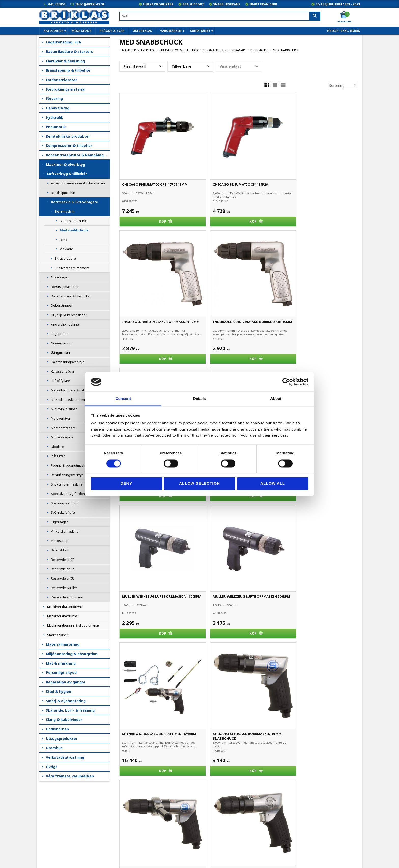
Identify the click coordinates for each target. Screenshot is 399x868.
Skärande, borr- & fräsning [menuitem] (70, 710)
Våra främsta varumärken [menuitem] (70, 776)
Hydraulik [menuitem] (54, 117)
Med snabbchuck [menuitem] (74, 230)
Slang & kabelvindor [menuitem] (64, 720)
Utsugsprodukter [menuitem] (62, 738)
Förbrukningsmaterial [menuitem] (66, 89)
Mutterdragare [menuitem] (62, 437)
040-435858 (57, 4)
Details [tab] (199, 399)
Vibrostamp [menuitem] (60, 541)
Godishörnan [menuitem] (57, 729)
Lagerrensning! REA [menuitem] (63, 42)
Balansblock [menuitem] (60, 550)
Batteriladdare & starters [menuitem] (69, 52)
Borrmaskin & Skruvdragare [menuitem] (74, 202)
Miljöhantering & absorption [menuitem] (72, 654)
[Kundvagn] (344, 15)
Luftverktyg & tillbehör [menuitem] (67, 174)
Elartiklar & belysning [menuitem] (65, 61)
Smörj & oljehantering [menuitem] (66, 701)
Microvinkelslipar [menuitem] (64, 409)
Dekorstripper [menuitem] (62, 305)
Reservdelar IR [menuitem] (62, 578)
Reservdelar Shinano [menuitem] (67, 597)
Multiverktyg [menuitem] (60, 418)
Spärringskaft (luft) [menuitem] (65, 503)
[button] (142, 66)
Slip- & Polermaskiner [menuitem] (67, 484)
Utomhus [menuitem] (54, 748)
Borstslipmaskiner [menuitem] (65, 287)
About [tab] (276, 399)
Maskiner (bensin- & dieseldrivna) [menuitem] (73, 625)
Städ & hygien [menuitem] (59, 691)
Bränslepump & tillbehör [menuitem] (68, 70)
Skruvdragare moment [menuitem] (72, 268)
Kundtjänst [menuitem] (200, 31)
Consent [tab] (123, 399)
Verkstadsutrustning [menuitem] (65, 757)
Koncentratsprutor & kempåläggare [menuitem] (78, 155)
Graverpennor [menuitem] (62, 343)
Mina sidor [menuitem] (81, 31)
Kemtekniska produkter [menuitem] (68, 136)
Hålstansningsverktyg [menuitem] (68, 362)
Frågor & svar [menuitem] (112, 31)
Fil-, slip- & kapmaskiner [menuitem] (69, 315)
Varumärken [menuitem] (171, 31)
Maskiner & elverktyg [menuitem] (66, 164)
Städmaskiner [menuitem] (58, 635)
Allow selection (199, 484)
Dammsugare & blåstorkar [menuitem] (71, 296)
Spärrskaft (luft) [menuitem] (63, 512)
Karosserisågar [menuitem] (63, 371)
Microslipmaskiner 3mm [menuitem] (69, 400)
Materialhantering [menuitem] (63, 644)
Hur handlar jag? (53, 837)
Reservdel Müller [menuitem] (64, 588)
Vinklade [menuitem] (66, 249)
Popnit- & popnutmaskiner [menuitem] (71, 465)
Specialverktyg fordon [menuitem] (68, 494)
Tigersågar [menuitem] (59, 522)
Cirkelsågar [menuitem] (60, 277)
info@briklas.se (90, 4)
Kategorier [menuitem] (53, 31)
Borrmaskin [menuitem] (65, 211)
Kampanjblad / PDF (55, 858)
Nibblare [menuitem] (57, 447)
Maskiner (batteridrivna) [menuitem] (65, 607)
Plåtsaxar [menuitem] (58, 456)
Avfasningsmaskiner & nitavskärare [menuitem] (78, 183)
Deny (126, 484)
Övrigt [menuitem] (52, 767)
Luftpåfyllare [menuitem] (61, 381)
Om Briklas (48, 851)
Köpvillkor (47, 815)
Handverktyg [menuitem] (58, 108)
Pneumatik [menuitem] (56, 127)
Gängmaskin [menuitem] (60, 352)
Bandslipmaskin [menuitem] (63, 193)
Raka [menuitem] (63, 240)
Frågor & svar (51, 844)
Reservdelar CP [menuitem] (63, 560)
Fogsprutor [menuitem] (59, 334)
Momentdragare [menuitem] (63, 428)
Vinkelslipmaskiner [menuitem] (65, 531)
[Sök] (315, 16)
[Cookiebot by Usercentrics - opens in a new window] (286, 382)
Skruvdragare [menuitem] (65, 258)
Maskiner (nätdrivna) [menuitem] (63, 616)
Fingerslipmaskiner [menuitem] (66, 324)
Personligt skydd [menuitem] (61, 673)
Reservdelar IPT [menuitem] (63, 569)
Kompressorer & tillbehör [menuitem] (69, 146)
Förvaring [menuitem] (54, 99)
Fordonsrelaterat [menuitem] (61, 80)
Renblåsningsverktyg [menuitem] (67, 475)
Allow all (273, 484)
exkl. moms (350, 31)
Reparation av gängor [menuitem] (66, 682)
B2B (43, 829)
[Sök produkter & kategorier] (220, 16)
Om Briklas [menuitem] (142, 31)
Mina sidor (48, 808)
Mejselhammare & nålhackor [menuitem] (73, 390)
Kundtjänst (49, 822)
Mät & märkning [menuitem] (61, 663)
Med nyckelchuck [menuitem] (73, 221)
